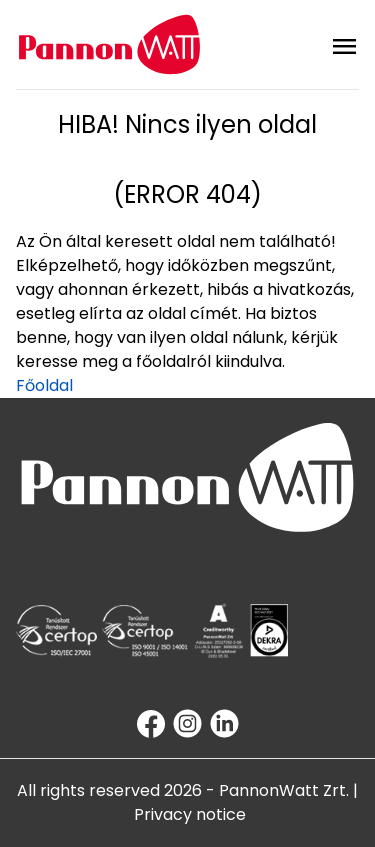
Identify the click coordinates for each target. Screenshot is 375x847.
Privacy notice (190, 814)
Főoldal (44, 385)
